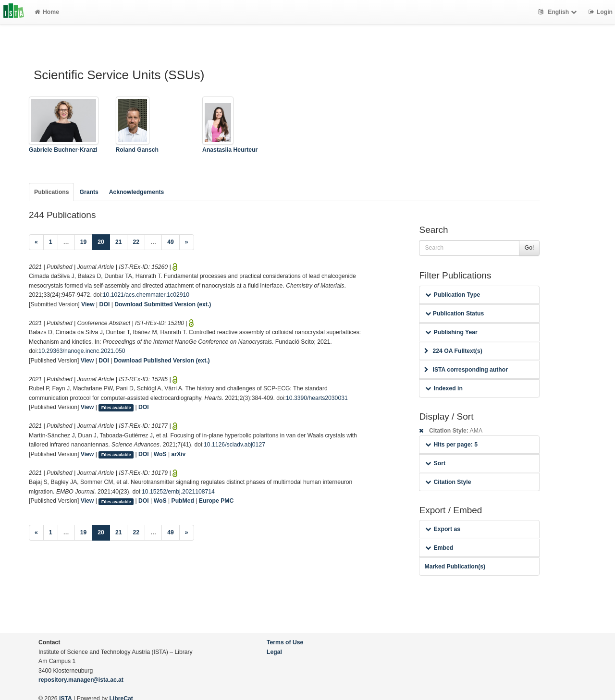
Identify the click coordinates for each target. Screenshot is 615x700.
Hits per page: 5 (451, 445)
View (88, 304)
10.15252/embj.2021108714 (178, 492)
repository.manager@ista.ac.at (81, 680)
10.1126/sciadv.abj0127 (234, 445)
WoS (160, 454)
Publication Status (455, 314)
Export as (443, 529)
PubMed (183, 501)
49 (171, 242)
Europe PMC (216, 501)
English (559, 12)
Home (47, 12)
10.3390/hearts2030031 (317, 398)
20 (104, 241)
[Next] (187, 242)
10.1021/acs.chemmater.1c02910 (146, 295)
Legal (274, 652)
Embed (439, 548)
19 (84, 242)
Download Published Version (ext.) (162, 361)
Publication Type (453, 295)
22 (136, 242)
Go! (529, 248)
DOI (105, 304)
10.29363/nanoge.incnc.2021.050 (82, 351)
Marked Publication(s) (455, 567)
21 (119, 242)
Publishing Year (451, 332)
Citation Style (448, 482)
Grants (89, 192)
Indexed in (444, 388)
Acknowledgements (136, 192)
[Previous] (36, 242)
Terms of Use (285, 642)
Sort (435, 463)
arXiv (179, 454)
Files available (116, 408)
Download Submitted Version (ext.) (163, 304)
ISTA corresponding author (466, 370)
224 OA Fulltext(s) (453, 351)
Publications (51, 192)
